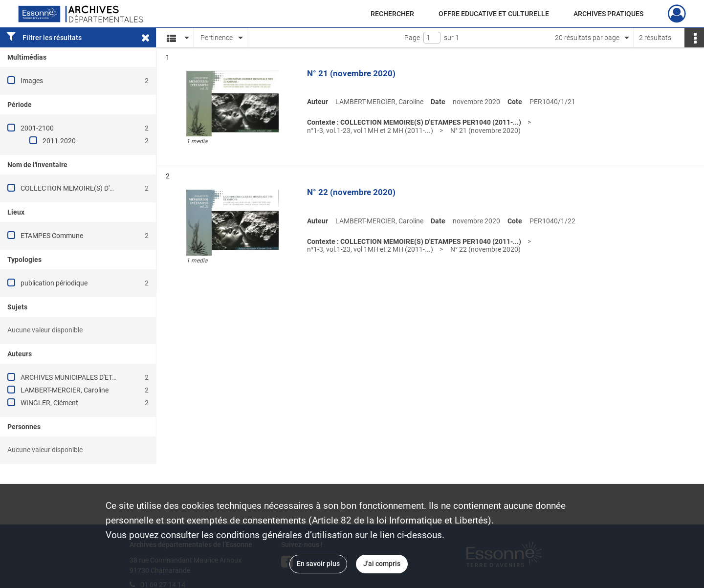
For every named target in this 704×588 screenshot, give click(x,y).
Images (32, 81)
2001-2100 (37, 128)
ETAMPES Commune (52, 236)
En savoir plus (318, 564)
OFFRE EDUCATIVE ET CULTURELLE (494, 14)
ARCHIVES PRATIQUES (608, 14)
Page (412, 38)
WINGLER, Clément (49, 403)
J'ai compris (382, 564)
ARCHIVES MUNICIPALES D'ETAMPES (77, 377)
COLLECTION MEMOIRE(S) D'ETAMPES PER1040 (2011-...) (110, 188)
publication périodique (54, 283)
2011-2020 (59, 141)
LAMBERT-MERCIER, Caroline (65, 390)
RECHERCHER (392, 14)
